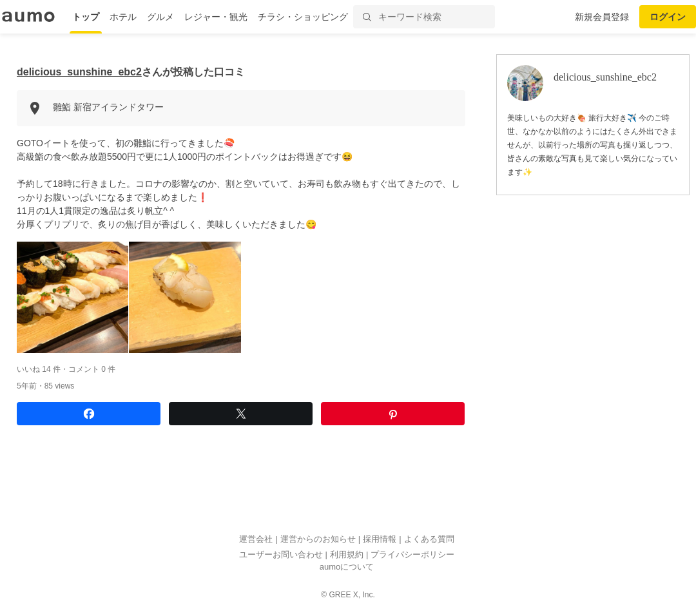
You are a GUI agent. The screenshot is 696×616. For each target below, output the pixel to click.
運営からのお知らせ (318, 540)
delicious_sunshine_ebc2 (79, 72)
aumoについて (347, 567)
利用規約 (347, 554)
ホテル (123, 17)
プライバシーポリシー (412, 554)
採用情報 (380, 540)
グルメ (160, 17)
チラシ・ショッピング (303, 17)
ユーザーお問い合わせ (281, 554)
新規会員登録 (602, 17)
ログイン (668, 17)
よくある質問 (429, 540)
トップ (86, 17)
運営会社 (256, 540)
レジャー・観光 (216, 17)
